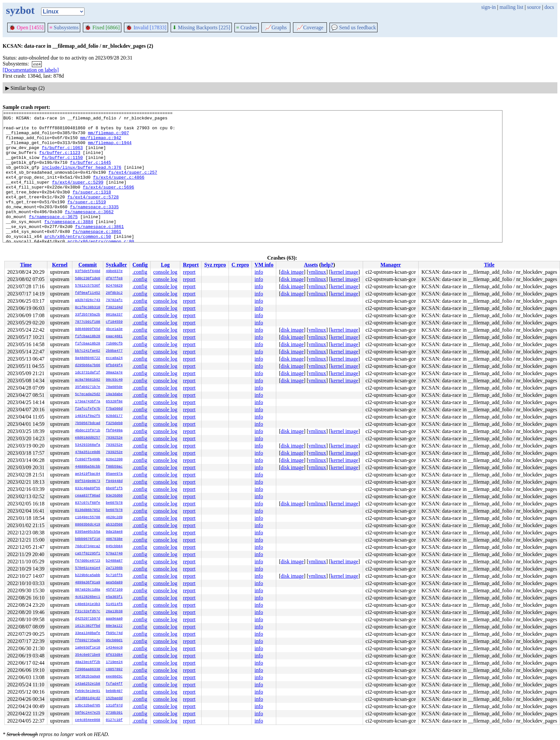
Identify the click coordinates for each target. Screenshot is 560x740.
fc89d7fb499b (88, 460)
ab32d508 (114, 525)
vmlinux (317, 272)
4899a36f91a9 (88, 583)
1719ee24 (114, 662)
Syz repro (215, 265)
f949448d (114, 481)
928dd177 (114, 416)
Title (489, 265)
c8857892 (114, 670)
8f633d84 (114, 655)
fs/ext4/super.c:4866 (119, 191)
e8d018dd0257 (88, 438)
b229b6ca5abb (88, 575)
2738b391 (114, 713)
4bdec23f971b (88, 431)
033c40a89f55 (88, 489)
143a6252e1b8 (88, 684)
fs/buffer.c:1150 (62, 167)
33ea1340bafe (88, 633)
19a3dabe (114, 395)
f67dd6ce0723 (88, 561)
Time (26, 265)
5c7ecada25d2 (88, 395)
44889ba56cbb (88, 467)
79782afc (114, 300)
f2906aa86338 (88, 670)
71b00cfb (114, 344)
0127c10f (114, 720)
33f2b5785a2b (88, 315)
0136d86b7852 (88, 510)
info (259, 272)
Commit (87, 265)
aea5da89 (114, 583)
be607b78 (114, 503)
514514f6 (114, 604)
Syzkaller (116, 265)
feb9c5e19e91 (88, 691)
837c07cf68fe (88, 503)
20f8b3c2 (114, 293)
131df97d (114, 706)
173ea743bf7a (88, 402)
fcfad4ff (114, 684)
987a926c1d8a (88, 590)
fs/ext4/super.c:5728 (93, 215)
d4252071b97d (88, 619)
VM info (264, 265)
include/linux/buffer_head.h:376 (82, 179)
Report (191, 265)
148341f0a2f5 (88, 416)
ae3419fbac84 (88, 474)
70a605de (114, 387)
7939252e (114, 438)
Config (140, 265)
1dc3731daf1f (88, 373)
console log (165, 272)
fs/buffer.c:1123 (60, 161)
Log (165, 265)
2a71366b (114, 568)
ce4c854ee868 (88, 720)
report (189, 272)
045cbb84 (114, 547)
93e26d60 (114, 496)
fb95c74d (114, 633)
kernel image (344, 272)
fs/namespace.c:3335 (94, 226)
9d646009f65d (88, 329)
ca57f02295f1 (88, 554)
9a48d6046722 (88, 358)
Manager (391, 265)
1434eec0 (114, 648)
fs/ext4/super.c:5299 (78, 197)
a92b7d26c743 (88, 300)
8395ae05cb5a (88, 532)
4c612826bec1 (88, 597)
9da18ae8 (114, 532)
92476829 (114, 286)
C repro (240, 265)
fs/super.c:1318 (92, 209)
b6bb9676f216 (88, 539)
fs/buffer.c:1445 (91, 173)
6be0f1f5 (114, 489)
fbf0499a (114, 431)
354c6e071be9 (88, 655)
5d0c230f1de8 (88, 279)
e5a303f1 (114, 597)
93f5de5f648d (88, 271)
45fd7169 (114, 590)
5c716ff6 (114, 575)
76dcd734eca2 (88, 547)
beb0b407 (114, 691)
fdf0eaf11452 (88, 293)
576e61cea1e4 (88, 568)
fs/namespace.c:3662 (89, 232)
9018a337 (114, 315)
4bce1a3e (114, 329)
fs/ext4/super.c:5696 (109, 203)
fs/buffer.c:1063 (62, 155)
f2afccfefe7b (88, 409)
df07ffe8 (114, 279)
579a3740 (114, 554)
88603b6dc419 (88, 525)
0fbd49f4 (114, 366)
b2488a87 (114, 561)
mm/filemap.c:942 (101, 143)
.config (140, 272)
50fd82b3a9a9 (88, 677)
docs (549, 7)
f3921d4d (114, 308)
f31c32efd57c (88, 612)
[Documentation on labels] (31, 70)
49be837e (114, 271)
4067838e (114, 539)
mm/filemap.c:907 (108, 138)
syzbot (20, 10)
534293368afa (88, 445)
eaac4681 (114, 337)
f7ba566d (114, 409)
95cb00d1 (114, 641)
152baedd (114, 699)
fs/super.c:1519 (87, 220)
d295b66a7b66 (88, 366)
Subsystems (64, 27)
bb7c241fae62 (88, 351)
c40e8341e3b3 (88, 604)
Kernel (60, 265)
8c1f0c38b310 (88, 308)
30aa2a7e (114, 373)
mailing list (511, 7)
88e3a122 (114, 626)
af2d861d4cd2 (88, 699)
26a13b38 (114, 612)
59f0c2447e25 (88, 713)
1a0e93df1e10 (88, 648)
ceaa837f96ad (88, 496)
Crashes (247, 27)
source (534, 7)
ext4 (37, 64)
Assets (311, 265)
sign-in (488, 7)
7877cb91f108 (88, 322)
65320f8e (114, 402)
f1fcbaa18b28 (88, 337)
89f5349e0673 (88, 481)
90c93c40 (114, 380)
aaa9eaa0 (114, 619)
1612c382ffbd (88, 626)
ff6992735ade (88, 641)
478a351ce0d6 (88, 452)
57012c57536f (88, 286)
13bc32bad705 (88, 706)
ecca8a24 (114, 358)
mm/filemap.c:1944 (110, 149)
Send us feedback (353, 27)
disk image (292, 272)
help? (327, 265)
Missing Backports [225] (201, 27)
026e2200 (114, 460)
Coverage (310, 27)
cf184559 (114, 322)
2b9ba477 (114, 351)
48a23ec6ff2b (88, 662)
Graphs (276, 27)
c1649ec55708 (88, 518)
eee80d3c (114, 677)
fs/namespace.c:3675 (53, 238)
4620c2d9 (114, 518)
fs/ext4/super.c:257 (133, 185)
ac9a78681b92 (88, 380)
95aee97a (114, 474)
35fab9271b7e (88, 387)
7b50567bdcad (88, 423)
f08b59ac (114, 467)
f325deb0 (114, 423)
